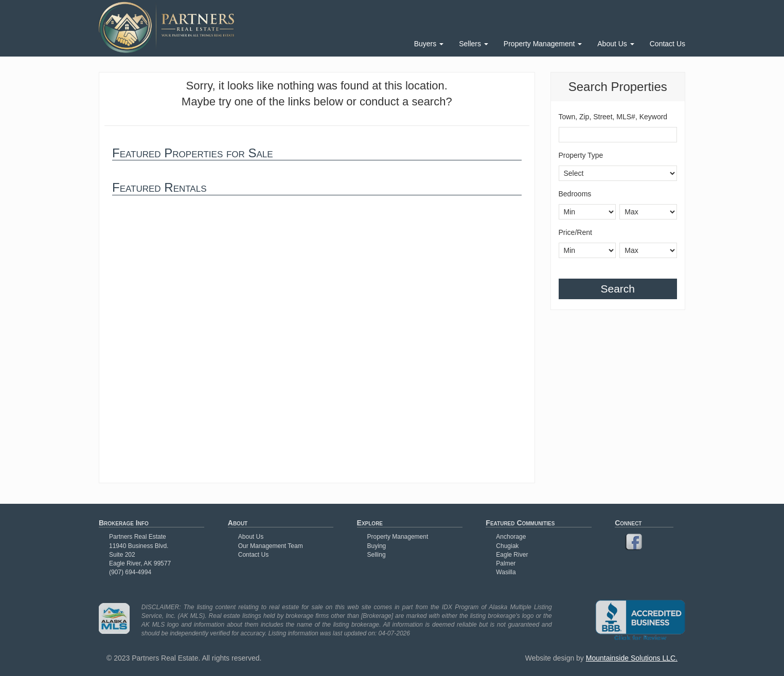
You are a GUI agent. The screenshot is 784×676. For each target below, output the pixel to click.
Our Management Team (271, 546)
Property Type (581, 155)
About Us (616, 44)
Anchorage (511, 537)
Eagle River (512, 555)
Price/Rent (575, 232)
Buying (377, 546)
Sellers (474, 44)
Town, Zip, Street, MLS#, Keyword (613, 117)
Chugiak (507, 546)
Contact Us (667, 44)
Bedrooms (575, 194)
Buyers (429, 44)
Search (618, 289)
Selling (377, 555)
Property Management (543, 44)
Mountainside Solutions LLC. (632, 658)
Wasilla (506, 572)
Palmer (506, 563)
